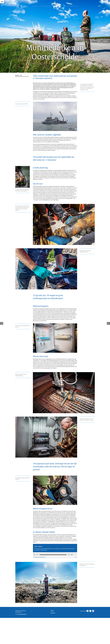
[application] (55, 599)
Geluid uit (72, 599)
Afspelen (34, 599)
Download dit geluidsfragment (40, 602)
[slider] (53, 599)
